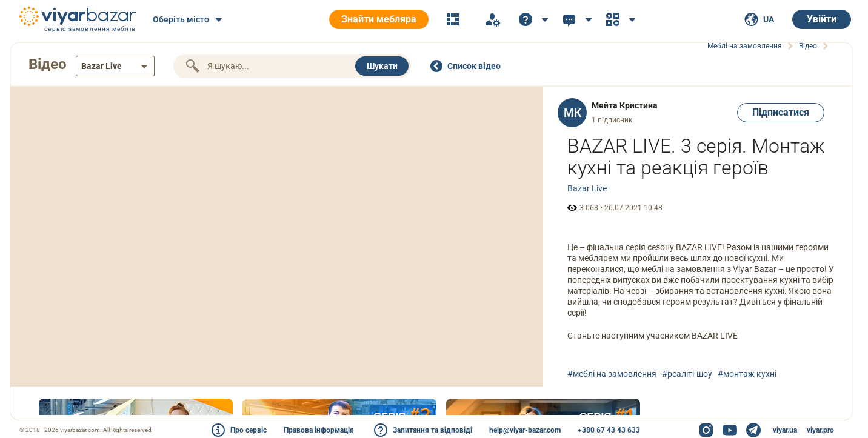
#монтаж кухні (747, 374)
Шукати (382, 66)
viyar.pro (820, 430)
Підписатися (781, 112)
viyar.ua (785, 430)
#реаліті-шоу (687, 374)
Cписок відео (474, 66)
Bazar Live (587, 188)
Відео (48, 64)
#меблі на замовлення (612, 374)
